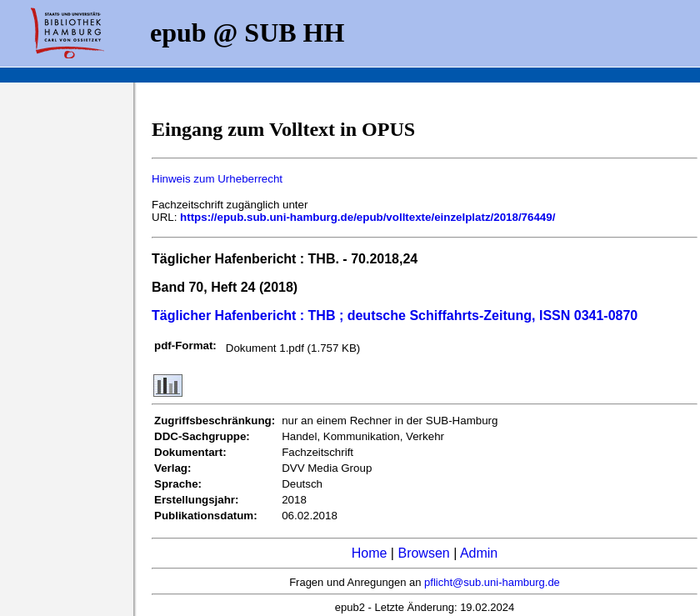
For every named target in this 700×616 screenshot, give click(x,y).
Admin (479, 553)
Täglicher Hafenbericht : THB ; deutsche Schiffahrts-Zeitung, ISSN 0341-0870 (395, 316)
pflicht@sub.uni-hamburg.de (492, 582)
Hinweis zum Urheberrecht (217, 179)
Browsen (423, 553)
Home (370, 553)
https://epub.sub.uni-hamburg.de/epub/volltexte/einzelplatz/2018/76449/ (367, 217)
